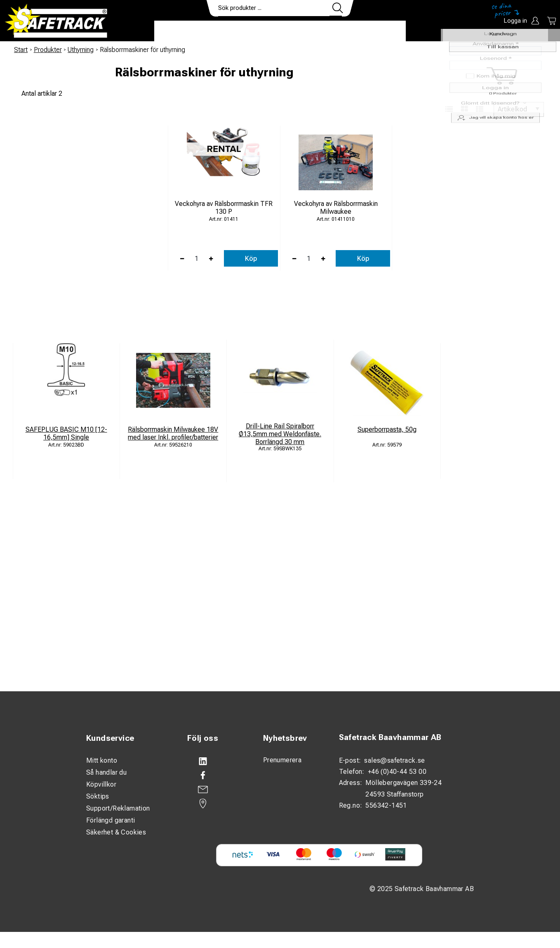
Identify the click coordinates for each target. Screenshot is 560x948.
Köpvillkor (101, 784)
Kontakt (336, 31)
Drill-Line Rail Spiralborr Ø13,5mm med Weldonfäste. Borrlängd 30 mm (280, 434)
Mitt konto (102, 760)
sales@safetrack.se (394, 760)
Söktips (98, 796)
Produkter (180, 31)
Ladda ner (382, 31)
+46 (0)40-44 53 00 (397, 772)
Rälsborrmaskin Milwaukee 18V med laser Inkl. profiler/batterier (173, 433)
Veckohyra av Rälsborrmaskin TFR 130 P (224, 208)
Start (21, 50)
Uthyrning (81, 50)
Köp (251, 259)
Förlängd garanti (111, 820)
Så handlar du (106, 772)
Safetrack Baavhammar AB (390, 737)
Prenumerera (282, 760)
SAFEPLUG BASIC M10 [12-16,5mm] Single (66, 433)
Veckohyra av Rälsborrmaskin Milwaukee (336, 208)
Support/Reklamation (118, 808)
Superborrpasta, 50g (387, 429)
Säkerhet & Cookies (116, 832)
